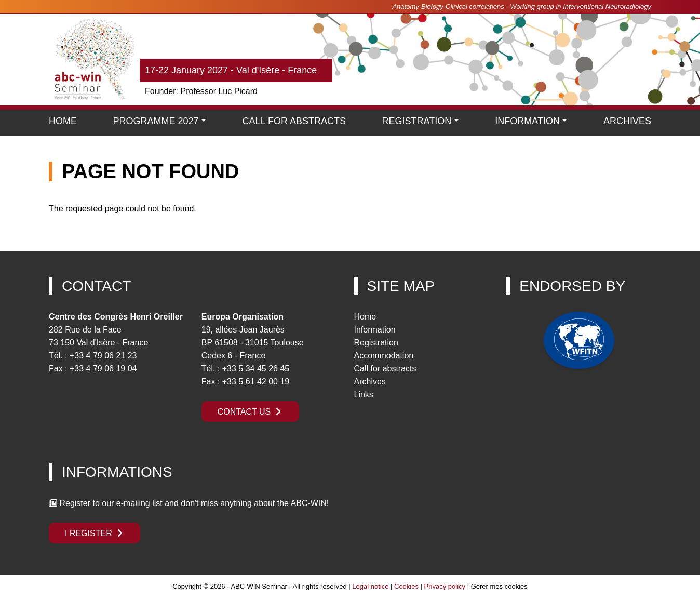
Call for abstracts (385, 369)
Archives (627, 121)
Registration (376, 343)
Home (63, 121)
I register (95, 533)
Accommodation (384, 356)
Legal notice (370, 586)
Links (364, 395)
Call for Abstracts (294, 121)
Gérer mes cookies (499, 586)
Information (527, 121)
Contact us (250, 412)
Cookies (406, 586)
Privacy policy (445, 586)
